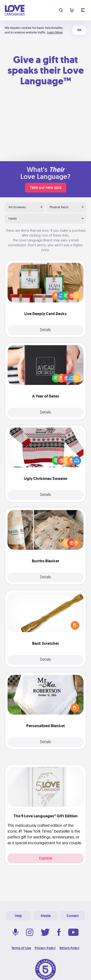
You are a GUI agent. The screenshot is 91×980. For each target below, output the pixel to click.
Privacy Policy (45, 948)
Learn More (55, 32)
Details (45, 330)
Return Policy (70, 948)
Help (18, 916)
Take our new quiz (46, 187)
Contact (73, 916)
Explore (46, 858)
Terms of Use (21, 948)
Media (46, 916)
